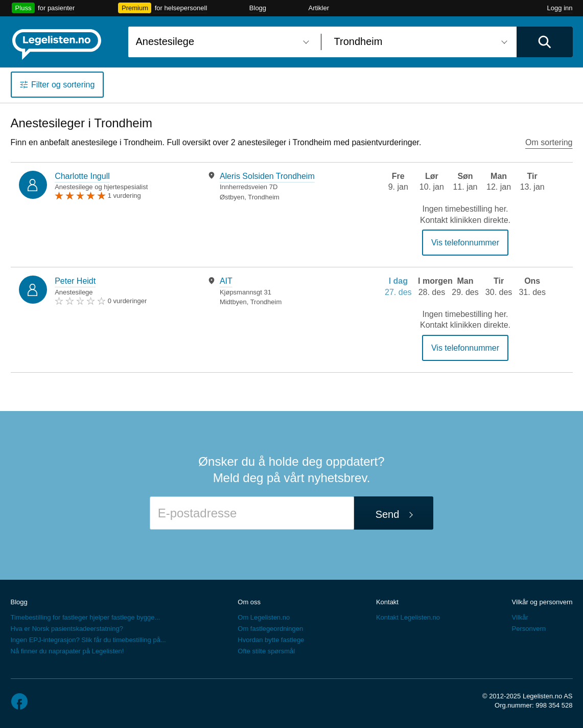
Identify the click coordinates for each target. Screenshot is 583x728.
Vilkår (520, 617)
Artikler (319, 8)
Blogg (258, 8)
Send (388, 514)
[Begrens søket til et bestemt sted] (419, 42)
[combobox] (221, 42)
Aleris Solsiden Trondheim (267, 176)
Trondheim (264, 197)
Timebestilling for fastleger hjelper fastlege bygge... (86, 617)
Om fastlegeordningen (270, 629)
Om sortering (549, 142)
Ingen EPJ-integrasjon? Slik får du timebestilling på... (88, 640)
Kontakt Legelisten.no (408, 617)
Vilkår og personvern (542, 602)
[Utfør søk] (545, 42)
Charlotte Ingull (82, 176)
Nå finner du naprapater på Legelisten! (67, 651)
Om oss (249, 602)
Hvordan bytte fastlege (271, 640)
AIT (226, 281)
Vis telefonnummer (465, 243)
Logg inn (560, 8)
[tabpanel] (279, 186)
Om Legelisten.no (264, 617)
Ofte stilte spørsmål (266, 651)
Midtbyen (233, 302)
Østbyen (232, 197)
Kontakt (387, 602)
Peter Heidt (75, 281)
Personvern (528, 629)
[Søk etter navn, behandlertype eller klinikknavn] (221, 42)
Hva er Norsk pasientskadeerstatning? (67, 629)
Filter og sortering (63, 85)
